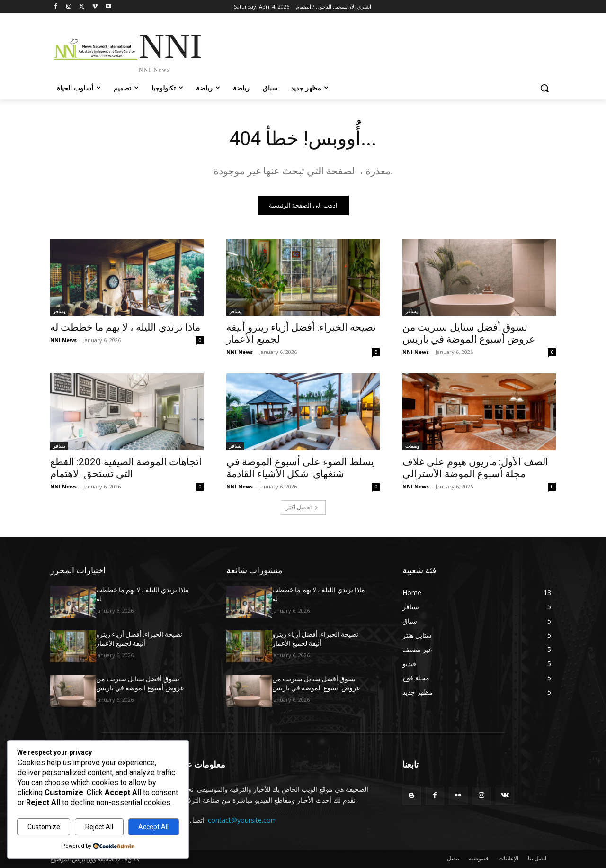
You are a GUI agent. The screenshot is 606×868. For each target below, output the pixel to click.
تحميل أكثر (302, 507)
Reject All (99, 827)
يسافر (59, 311)
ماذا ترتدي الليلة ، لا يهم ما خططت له (125, 327)
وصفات (412, 446)
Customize (44, 827)
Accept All (153, 827)
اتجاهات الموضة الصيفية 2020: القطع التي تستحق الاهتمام (126, 468)
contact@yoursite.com (242, 820)
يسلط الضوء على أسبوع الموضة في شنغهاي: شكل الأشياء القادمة (300, 468)
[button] (544, 88)
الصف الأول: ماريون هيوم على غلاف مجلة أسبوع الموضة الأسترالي (475, 468)
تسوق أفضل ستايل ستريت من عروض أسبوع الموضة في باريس (469, 333)
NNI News (63, 340)
